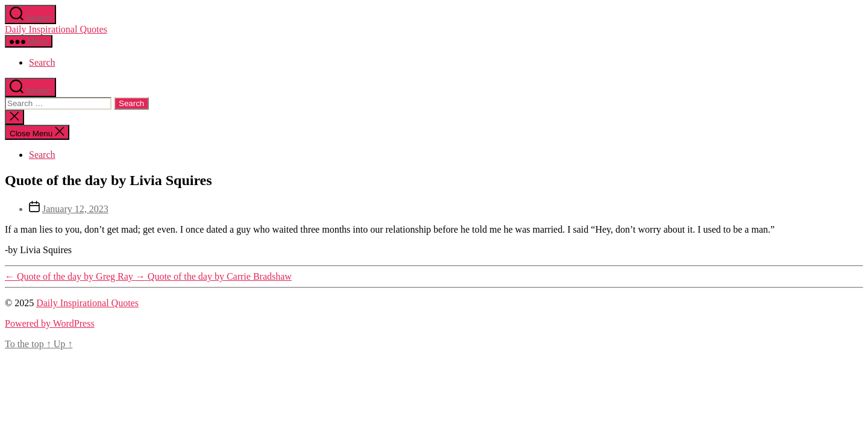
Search (42, 62)
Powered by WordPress (50, 323)
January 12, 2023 (75, 209)
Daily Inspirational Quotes (56, 29)
